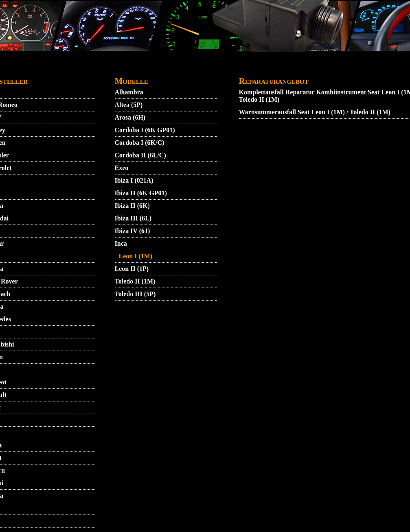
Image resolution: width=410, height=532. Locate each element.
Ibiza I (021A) (134, 180)
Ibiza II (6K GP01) (141, 193)
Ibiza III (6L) (133, 218)
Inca (121, 243)
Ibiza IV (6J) (133, 231)
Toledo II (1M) (135, 281)
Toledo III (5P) (135, 294)
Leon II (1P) (132, 269)
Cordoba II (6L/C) (140, 155)
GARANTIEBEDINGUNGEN (267, 68)
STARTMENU (54, 68)
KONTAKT (146, 68)
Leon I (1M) (136, 256)
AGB (116, 68)
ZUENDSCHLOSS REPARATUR (196, 80)
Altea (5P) (129, 105)
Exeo (122, 168)
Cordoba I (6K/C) (140, 143)
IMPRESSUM (337, 68)
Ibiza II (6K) (132, 206)
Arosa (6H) (130, 117)
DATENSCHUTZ (195, 68)
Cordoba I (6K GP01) (145, 130)
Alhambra (129, 92)
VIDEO (91, 68)
